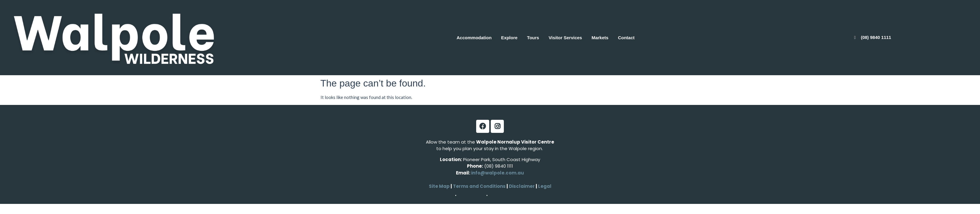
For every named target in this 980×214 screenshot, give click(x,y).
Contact (626, 38)
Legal (544, 186)
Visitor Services (565, 38)
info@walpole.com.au (498, 173)
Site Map (439, 186)
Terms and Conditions (479, 186)
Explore (509, 38)
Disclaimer (522, 186)
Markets (600, 38)
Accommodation (474, 38)
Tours (533, 38)
